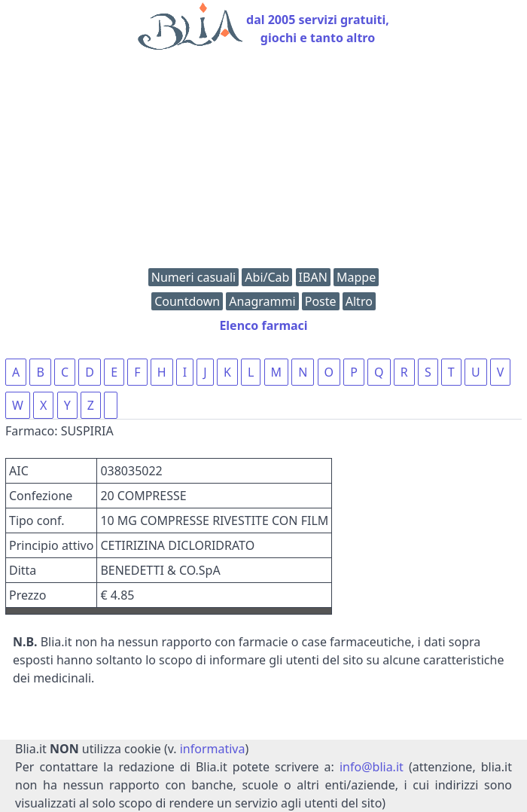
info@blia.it (372, 767)
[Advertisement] (263, 163)
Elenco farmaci (263, 325)
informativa (213, 749)
